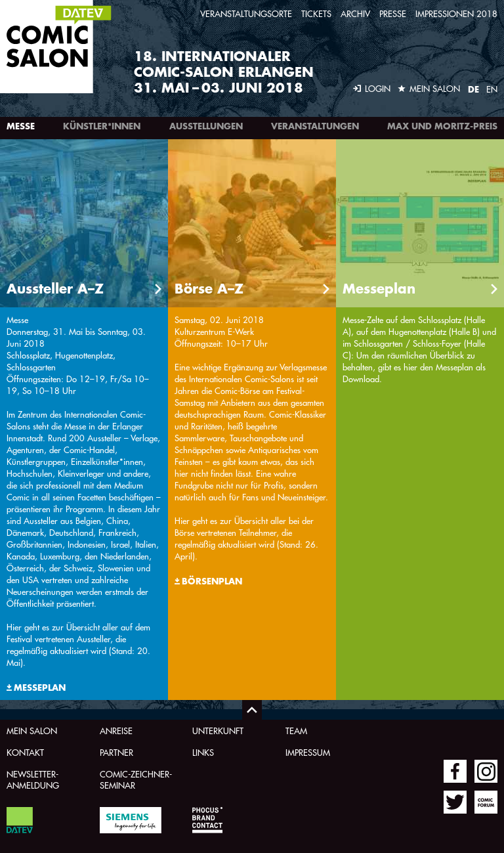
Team (296, 731)
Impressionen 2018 (456, 13)
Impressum (308, 752)
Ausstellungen (206, 126)
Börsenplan (212, 581)
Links (203, 752)
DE (473, 89)
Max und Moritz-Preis (442, 126)
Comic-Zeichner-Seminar (136, 779)
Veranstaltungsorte (246, 13)
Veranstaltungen (315, 126)
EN (492, 89)
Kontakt (25, 752)
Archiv (355, 13)
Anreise (116, 731)
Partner (116, 752)
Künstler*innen (102, 126)
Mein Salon (32, 731)
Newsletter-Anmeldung (33, 779)
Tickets (316, 13)
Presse (393, 13)
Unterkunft (218, 731)
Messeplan (40, 688)
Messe (21, 126)
